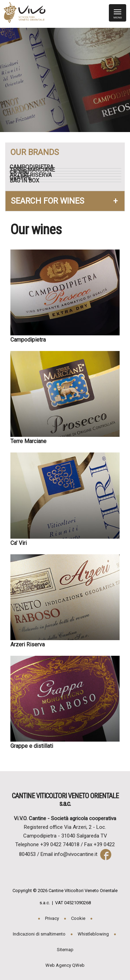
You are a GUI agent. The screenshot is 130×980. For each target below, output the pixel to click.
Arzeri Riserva (33, 175)
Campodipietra (34, 167)
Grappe (23, 178)
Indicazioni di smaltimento (39, 934)
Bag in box (27, 181)
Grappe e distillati (32, 746)
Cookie (78, 918)
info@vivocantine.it (76, 854)
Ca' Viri (22, 172)
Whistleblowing (93, 934)
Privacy (52, 918)
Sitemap (65, 950)
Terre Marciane (35, 170)
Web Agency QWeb (65, 965)
